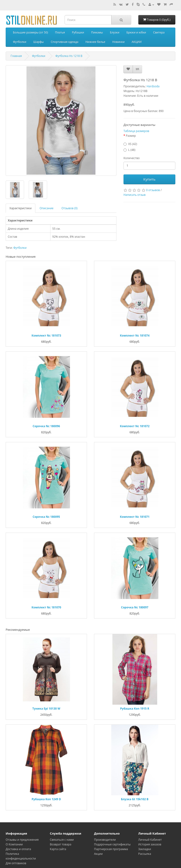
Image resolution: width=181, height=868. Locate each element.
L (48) (132, 150)
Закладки (145, 849)
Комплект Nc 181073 (46, 336)
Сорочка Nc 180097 (135, 607)
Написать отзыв (135, 195)
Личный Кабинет (150, 840)
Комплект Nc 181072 (135, 426)
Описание (47, 208)
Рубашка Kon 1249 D (46, 799)
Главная (16, 56)
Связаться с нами (62, 840)
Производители (105, 840)
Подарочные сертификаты (112, 844)
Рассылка (145, 854)
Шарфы (38, 42)
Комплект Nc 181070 (46, 607)
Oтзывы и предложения (22, 840)
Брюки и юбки (136, 32)
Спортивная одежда (64, 42)
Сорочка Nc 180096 (46, 426)
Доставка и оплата (18, 849)
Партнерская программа (111, 849)
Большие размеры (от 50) (30, 32)
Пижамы (97, 32)
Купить (149, 179)
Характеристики (21, 208)
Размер (131, 136)
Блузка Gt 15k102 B (135, 799)
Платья (60, 32)
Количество (132, 158)
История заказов (150, 844)
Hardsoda (153, 86)
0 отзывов (153, 190)
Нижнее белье (95, 42)
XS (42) (133, 144)
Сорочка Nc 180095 (46, 517)
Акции (98, 854)
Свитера (159, 32)
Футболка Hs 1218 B (69, 56)
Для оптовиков (16, 863)
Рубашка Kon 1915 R (135, 709)
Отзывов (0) (70, 208)
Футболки (20, 42)
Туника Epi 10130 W (46, 709)
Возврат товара (61, 844)
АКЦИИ (137, 42)
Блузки (115, 32)
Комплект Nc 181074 (135, 336)
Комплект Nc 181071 (135, 517)
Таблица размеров (136, 131)
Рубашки (78, 32)
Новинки (119, 42)
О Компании (14, 844)
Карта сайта (58, 849)
